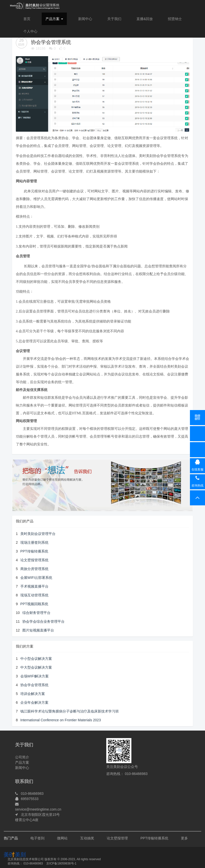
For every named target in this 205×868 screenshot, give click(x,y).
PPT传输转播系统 (34, 551)
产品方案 (54, 19)
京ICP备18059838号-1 (61, 863)
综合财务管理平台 (36, 613)
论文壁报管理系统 (34, 560)
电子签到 (37, 838)
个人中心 (30, 31)
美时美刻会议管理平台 (38, 534)
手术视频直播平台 (34, 586)
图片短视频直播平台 (38, 630)
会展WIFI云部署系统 (36, 578)
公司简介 (22, 757)
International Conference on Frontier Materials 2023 (61, 720)
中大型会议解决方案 (36, 667)
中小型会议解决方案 (36, 659)
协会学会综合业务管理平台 (43, 621)
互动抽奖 (87, 838)
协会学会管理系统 (34, 685)
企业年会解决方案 (34, 702)
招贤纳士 (175, 19)
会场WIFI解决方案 (35, 676)
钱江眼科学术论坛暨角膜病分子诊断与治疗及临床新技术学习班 (70, 711)
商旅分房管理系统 (34, 569)
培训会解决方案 (33, 694)
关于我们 (114, 19)
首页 (27, 19)
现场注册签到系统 (34, 542)
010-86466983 (33, 863)
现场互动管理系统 (34, 595)
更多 (184, 838)
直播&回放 (145, 19)
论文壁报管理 (117, 838)
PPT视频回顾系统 (34, 604)
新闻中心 (85, 19)
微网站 (62, 838)
